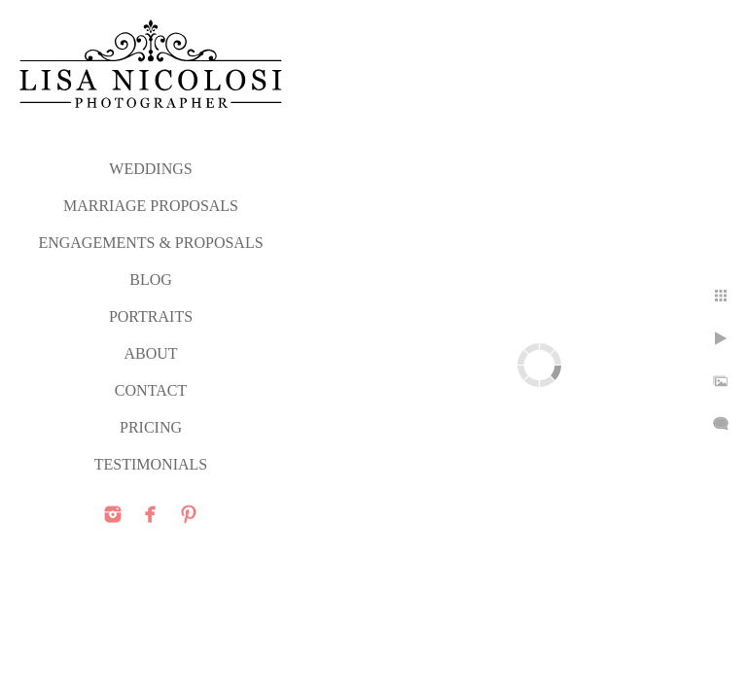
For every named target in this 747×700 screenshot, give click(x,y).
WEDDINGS (150, 169)
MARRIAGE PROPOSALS (151, 206)
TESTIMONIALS (151, 464)
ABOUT (150, 353)
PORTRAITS (151, 316)
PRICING (151, 427)
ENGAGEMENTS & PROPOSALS (150, 243)
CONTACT (151, 390)
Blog (151, 280)
